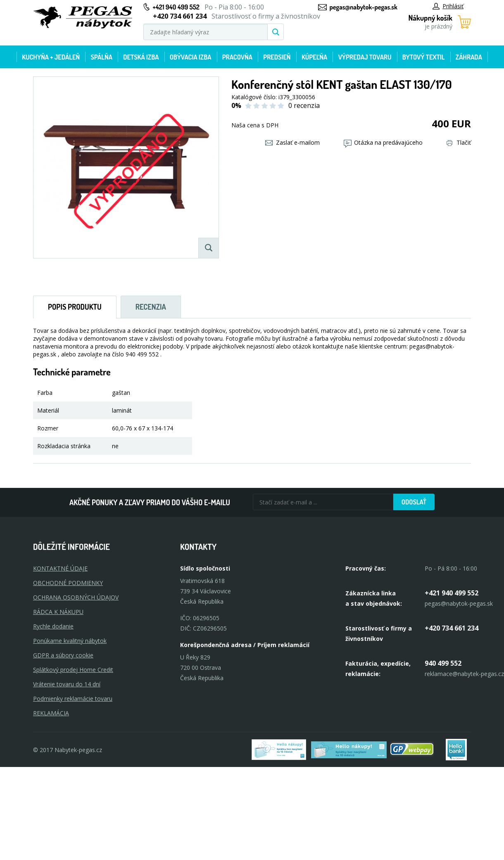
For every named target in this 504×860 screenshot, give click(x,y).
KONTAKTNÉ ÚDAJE (60, 568)
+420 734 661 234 (452, 628)
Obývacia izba (191, 57)
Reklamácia (51, 713)
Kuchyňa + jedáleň (51, 57)
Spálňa (101, 57)
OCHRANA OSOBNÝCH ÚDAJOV (76, 597)
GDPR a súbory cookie (63, 655)
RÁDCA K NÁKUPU (58, 612)
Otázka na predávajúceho (383, 142)
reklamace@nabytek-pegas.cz (464, 674)
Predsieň (277, 57)
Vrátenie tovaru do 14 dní (67, 684)
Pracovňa (237, 57)
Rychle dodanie (53, 626)
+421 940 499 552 (176, 7)
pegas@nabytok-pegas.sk (364, 7)
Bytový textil (424, 57)
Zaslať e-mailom (292, 142)
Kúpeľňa (314, 57)
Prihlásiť (448, 6)
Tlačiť (459, 142)
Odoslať (414, 502)
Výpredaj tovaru (365, 57)
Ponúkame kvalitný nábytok (70, 641)
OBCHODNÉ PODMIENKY (68, 583)
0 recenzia (304, 105)
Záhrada (469, 57)
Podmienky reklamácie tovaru (73, 699)
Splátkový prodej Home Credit (73, 670)
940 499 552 (443, 663)
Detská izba (141, 57)
